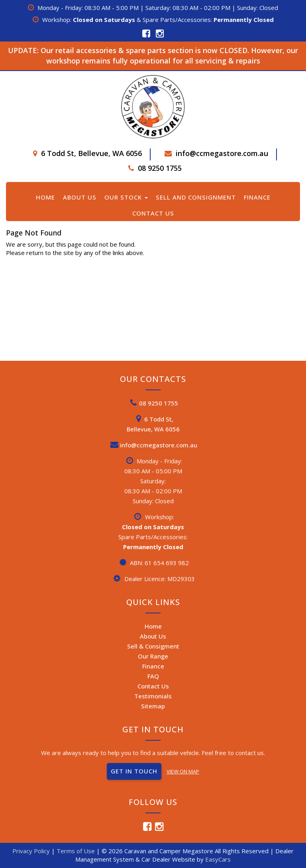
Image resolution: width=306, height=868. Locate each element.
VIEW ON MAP (183, 771)
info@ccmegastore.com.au (222, 153)
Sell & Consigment (153, 646)
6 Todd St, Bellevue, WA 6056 (91, 153)
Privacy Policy (32, 851)
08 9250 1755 (160, 168)
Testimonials (153, 696)
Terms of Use (76, 851)
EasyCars (218, 859)
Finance (257, 197)
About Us (80, 197)
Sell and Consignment (196, 197)
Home (45, 197)
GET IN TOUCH (134, 771)
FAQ (153, 676)
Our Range (153, 656)
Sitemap (153, 706)
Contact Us (153, 213)
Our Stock (126, 197)
